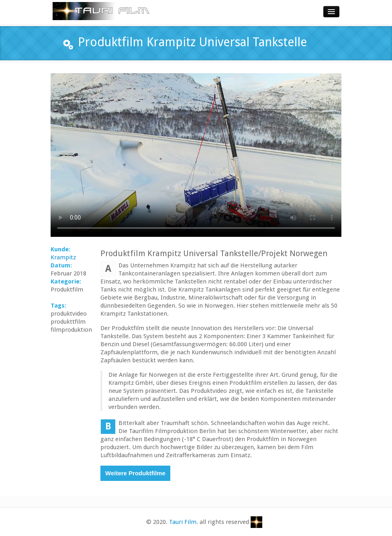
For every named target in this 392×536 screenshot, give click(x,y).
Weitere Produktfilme (135, 473)
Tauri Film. (184, 522)
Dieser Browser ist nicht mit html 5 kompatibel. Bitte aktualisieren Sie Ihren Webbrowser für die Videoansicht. (196, 155)
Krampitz (63, 257)
